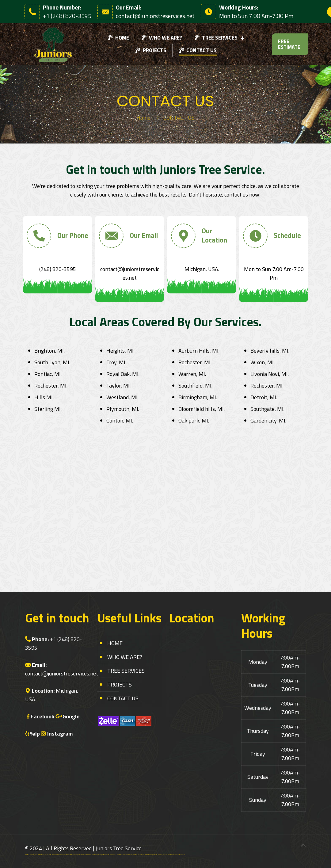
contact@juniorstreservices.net (62, 673)
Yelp (35, 734)
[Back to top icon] (303, 846)
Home (143, 118)
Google (71, 716)
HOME (115, 643)
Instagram (60, 734)
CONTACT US (123, 698)
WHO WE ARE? (125, 657)
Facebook (42, 716)
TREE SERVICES (126, 671)
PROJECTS (120, 684)
